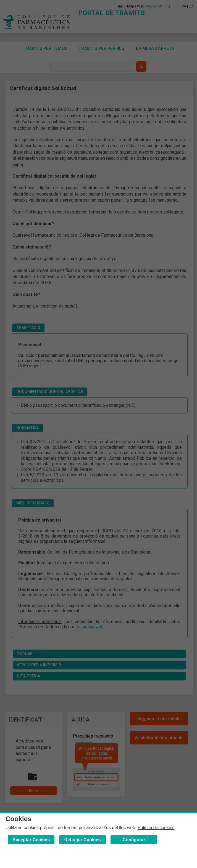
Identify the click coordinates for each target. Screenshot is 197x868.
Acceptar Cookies (31, 840)
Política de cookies (156, 828)
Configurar (134, 840)
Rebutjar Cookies (83, 840)
